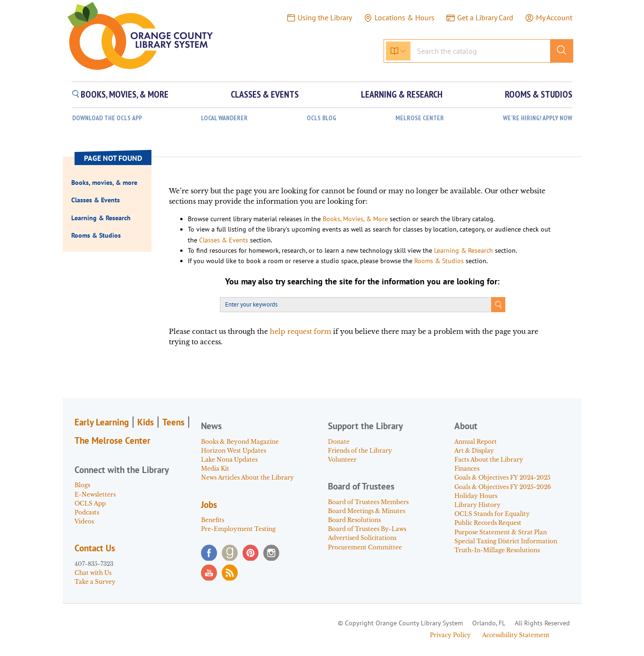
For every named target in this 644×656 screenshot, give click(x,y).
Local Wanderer (224, 118)
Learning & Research (464, 250)
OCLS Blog (322, 118)
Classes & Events (224, 240)
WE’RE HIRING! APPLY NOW (538, 118)
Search (498, 305)
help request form (301, 332)
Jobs (209, 505)
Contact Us (95, 548)
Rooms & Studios (439, 261)
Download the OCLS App (107, 118)
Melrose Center (420, 118)
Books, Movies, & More (355, 219)
